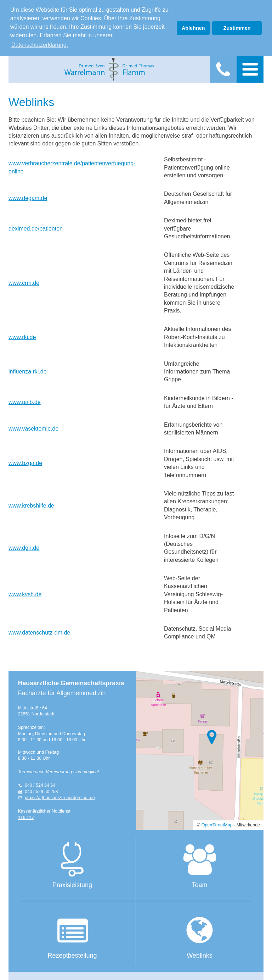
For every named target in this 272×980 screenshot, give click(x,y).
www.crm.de (24, 281)
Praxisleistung (72, 864)
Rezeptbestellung (72, 935)
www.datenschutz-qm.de (39, 632)
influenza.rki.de (28, 370)
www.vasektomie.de (33, 427)
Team (200, 864)
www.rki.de (22, 336)
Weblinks (200, 935)
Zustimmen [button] (237, 28)
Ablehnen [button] (193, 28)
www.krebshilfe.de (31, 504)
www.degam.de (28, 197)
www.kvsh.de (25, 593)
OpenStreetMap (217, 824)
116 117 (26, 816)
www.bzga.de (25, 462)
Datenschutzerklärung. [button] (40, 45)
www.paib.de (25, 401)
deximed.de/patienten (36, 227)
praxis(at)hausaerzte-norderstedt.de (60, 797)
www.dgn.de (24, 546)
